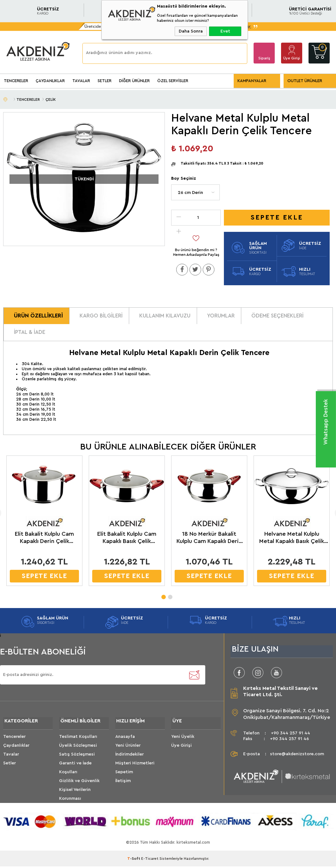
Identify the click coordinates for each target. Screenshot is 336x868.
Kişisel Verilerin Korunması (75, 799)
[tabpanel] (122, 526)
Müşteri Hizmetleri (135, 768)
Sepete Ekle (277, 217)
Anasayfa (125, 741)
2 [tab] (170, 599)
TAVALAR (81, 81)
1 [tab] (163, 599)
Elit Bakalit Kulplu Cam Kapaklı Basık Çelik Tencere (122, 541)
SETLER (105, 81)
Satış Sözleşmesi (77, 759)
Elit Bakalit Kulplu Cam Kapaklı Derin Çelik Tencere (41, 541)
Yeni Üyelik (183, 741)
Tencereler (14, 741)
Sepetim (124, 777)
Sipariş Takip (264, 60)
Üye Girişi (292, 58)
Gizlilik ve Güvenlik (79, 786)
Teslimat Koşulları (78, 741)
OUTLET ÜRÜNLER (305, 81)
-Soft (134, 863)
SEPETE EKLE (41, 579)
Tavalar (11, 759)
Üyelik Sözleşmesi (78, 750)
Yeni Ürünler (128, 750)
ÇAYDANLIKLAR (50, 81)
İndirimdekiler (129, 759)
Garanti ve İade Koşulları (75, 772)
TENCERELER (16, 81)
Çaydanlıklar (16, 750)
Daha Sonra (191, 31)
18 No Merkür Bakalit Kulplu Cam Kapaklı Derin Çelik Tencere (204, 541)
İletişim (123, 786)
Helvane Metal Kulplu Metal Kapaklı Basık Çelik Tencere (286, 541)
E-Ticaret (150, 863)
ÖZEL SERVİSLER (173, 81)
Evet (225, 31)
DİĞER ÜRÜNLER (134, 81)
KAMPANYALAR (252, 81)
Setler (9, 768)
